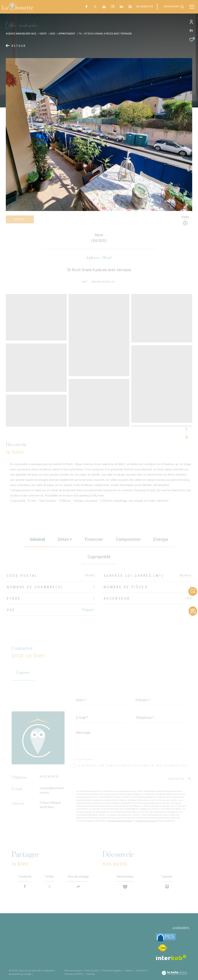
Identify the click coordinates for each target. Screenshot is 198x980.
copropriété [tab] (99, 557)
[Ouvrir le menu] (192, 7)
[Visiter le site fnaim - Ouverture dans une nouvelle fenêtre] (162, 948)
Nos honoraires (73, 970)
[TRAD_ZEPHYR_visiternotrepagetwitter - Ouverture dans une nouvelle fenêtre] (95, 7)
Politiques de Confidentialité (120, 821)
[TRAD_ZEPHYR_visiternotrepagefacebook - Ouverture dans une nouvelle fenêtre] (86, 7)
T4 (80, 34)
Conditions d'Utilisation (146, 821)
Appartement (67, 34)
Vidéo (185, 217)
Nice (53, 34)
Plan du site (92, 970)
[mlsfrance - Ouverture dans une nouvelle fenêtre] (166, 937)
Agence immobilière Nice (21, 34)
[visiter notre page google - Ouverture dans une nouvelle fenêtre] (130, 7)
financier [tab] (94, 539)
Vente (43, 34)
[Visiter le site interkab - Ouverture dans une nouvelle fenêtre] (171, 957)
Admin (129, 970)
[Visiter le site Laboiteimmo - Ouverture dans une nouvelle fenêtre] (174, 973)
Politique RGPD (74, 974)
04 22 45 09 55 (49, 777)
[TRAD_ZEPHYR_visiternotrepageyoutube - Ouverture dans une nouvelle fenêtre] (104, 7)
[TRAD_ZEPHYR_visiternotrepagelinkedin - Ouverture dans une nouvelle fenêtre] (121, 7)
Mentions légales (112, 970)
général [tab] (37, 539)
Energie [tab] (161, 539)
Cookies (90, 974)
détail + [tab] (65, 539)
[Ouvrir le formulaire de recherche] (174, 7)
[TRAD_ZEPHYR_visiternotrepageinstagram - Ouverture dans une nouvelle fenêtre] (113, 7)
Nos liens (142, 970)
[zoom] (36, 339)
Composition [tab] (128, 539)
